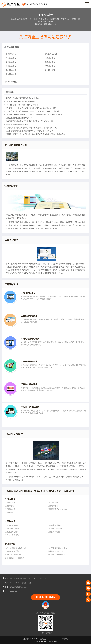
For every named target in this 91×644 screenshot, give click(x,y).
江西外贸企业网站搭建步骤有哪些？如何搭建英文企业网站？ (29, 131)
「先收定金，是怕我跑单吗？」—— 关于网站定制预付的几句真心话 (32, 111)
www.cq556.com (53, 639)
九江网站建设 (50, 58)
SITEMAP (50, 641)
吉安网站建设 (50, 66)
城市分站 (37, 641)
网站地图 (44, 641)
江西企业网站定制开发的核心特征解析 (21, 101)
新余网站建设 (11, 62)
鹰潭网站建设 (50, 62)
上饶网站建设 (11, 74)
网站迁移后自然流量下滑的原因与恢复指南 (22, 98)
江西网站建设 (13, 47)
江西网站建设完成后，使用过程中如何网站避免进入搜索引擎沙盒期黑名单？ (35, 134)
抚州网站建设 (50, 70)
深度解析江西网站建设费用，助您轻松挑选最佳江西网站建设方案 (31, 128)
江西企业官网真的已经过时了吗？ (19, 118)
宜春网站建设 (11, 70)
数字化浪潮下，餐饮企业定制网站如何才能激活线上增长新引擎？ (31, 108)
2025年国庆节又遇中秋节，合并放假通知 (22, 105)
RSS (55, 641)
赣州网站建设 (11, 66)
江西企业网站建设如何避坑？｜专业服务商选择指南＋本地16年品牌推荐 (34, 114)
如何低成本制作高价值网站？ (17, 124)
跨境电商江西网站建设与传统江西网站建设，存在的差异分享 (29, 121)
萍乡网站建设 (11, 58)
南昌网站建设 (11, 54)
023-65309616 (46, 597)
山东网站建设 (11, 82)
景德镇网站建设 (51, 54)
